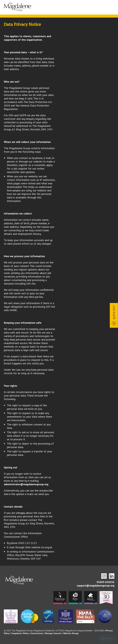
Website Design (71, 633)
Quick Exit (114, 312)
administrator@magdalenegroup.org (26, 484)
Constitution (37, 633)
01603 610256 (105, 582)
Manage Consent (53, 633)
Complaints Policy (20, 633)
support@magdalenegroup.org (96, 585)
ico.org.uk (47, 547)
